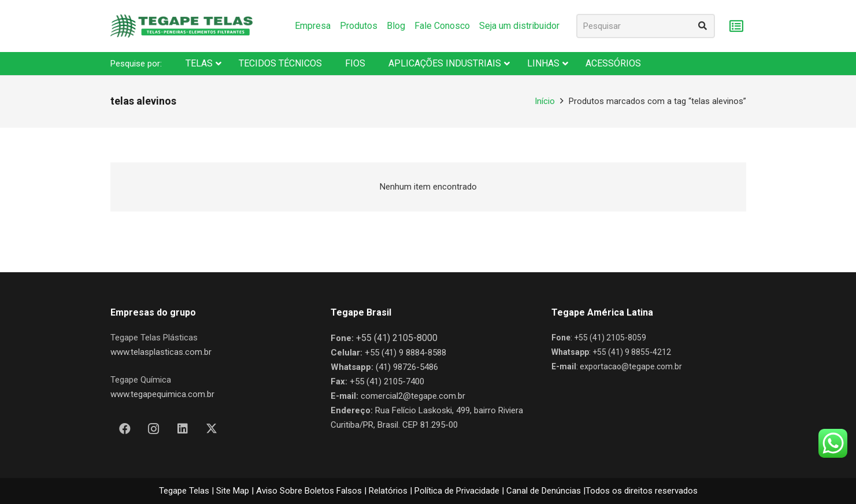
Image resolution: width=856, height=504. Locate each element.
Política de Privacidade (457, 491)
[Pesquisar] (646, 26)
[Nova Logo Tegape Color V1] (181, 26)
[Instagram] (154, 429)
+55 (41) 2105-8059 (610, 338)
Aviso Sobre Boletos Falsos (309, 491)
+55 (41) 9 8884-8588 (405, 353)
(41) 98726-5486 (407, 367)
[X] (212, 429)
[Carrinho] (737, 26)
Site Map (233, 491)
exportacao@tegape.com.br (631, 366)
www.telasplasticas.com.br (161, 352)
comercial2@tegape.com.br (413, 396)
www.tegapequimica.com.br (162, 394)
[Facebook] (125, 429)
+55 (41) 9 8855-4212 (632, 352)
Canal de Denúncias (544, 491)
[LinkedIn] (183, 429)
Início (545, 101)
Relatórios (388, 491)
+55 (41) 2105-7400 (387, 381)
